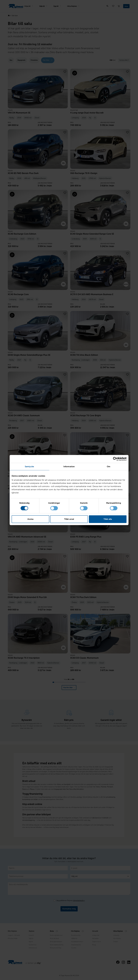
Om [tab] (109, 467)
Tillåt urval (69, 519)
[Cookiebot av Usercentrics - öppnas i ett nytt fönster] (115, 459)
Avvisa (30, 519)
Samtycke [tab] (29, 467)
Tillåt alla (108, 519)
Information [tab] (69, 467)
